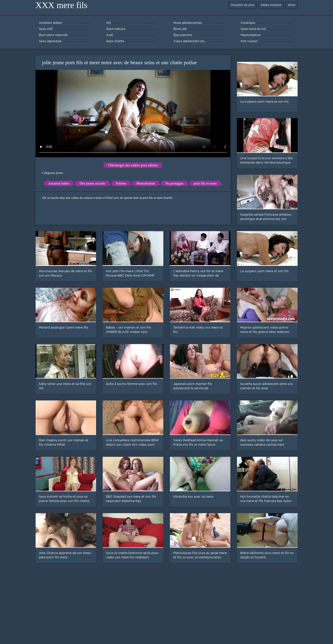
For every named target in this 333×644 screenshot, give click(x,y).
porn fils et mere (205, 183)
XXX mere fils (62, 5)
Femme (121, 183)
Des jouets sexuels (92, 183)
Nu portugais (174, 183)
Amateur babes (59, 183)
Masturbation (146, 183)
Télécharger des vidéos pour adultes (133, 165)
